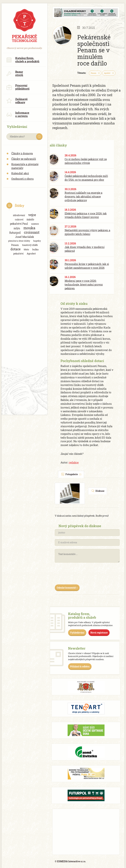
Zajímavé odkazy (17, 101)
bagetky (37, 241)
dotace (16, 249)
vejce (32, 215)
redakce (74, 462)
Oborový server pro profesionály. (24, 46)
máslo (30, 219)
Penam (15, 245)
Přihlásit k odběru (80, 666)
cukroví (19, 219)
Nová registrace (99, 633)
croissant (32, 232)
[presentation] (80, 575)
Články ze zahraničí (24, 159)
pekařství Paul (19, 224)
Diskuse (98, 491)
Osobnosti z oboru (22, 179)
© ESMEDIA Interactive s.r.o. (70, 861)
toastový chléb (30, 245)
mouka (29, 228)
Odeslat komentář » (67, 588)
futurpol (15, 233)
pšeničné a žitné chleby (19, 241)
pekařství (18, 254)
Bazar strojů (15, 73)
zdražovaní (19, 215)
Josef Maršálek (25, 237)
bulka (35, 249)
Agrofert (31, 254)
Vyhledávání (77, 633)
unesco (35, 224)
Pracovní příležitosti (18, 87)
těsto (26, 249)
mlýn (17, 228)
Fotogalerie (71, 474)
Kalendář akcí (20, 173)
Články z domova (22, 153)
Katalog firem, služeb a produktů (23, 60)
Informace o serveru (18, 114)
